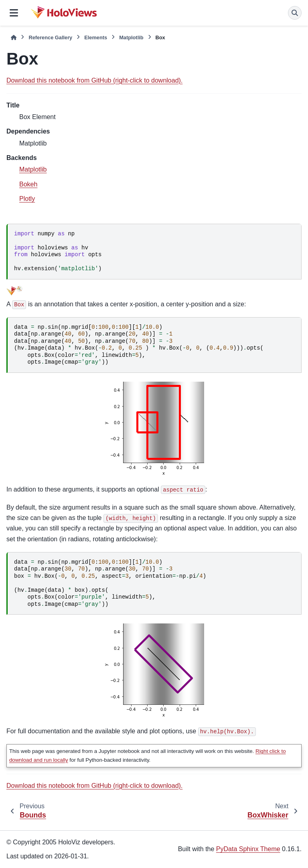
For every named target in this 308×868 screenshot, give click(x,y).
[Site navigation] (14, 13)
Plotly (27, 199)
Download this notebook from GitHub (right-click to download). (94, 80)
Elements (96, 37)
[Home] (14, 37)
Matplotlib (131, 37)
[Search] (295, 13)
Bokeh (28, 184)
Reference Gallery (50, 37)
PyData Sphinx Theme (248, 849)
